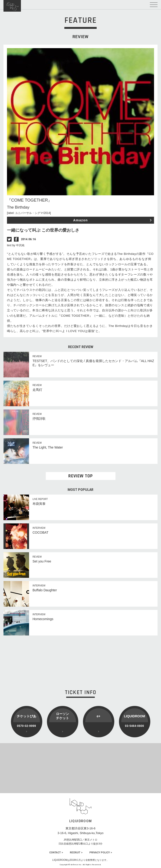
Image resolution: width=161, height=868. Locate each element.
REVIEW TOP (80, 476)
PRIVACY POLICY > (101, 853)
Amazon (80, 220)
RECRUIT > (76, 853)
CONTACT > (56, 853)
